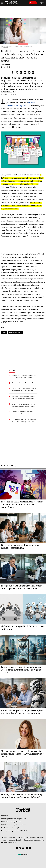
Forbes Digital (6, 65)
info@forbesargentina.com (14, 822)
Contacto (20, 838)
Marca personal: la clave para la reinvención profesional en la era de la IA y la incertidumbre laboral (23, 754)
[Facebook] (17, 848)
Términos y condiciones (9, 840)
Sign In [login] (42, 3)
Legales (20, 840)
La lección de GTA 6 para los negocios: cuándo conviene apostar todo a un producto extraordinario (22, 505)
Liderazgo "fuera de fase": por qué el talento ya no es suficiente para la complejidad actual (22, 796)
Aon (4, 332)
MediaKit (4, 838)
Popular (12, 370)
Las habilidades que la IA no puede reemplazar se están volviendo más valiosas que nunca (22, 712)
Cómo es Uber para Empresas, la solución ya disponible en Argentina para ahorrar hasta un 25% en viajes (25, 421)
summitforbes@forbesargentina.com (16, 825)
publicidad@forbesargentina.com (17, 819)
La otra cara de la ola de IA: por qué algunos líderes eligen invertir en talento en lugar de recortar (21, 670)
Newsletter (12, 838)
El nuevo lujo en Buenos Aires (24, 383)
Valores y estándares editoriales (33, 838)
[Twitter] (20, 848)
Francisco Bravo (15, 332)
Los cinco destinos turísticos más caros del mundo (23, 413)
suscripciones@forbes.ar (16, 828)
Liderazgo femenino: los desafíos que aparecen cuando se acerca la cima (23, 547)
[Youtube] (27, 848)
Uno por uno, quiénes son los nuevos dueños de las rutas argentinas (23, 405)
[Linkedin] (30, 848)
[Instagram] (23, 848)
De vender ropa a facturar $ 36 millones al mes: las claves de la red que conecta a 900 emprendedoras (25, 390)
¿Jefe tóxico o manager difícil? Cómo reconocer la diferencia (23, 628)
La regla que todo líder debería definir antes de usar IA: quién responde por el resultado (22, 587)
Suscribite (33, 3)
